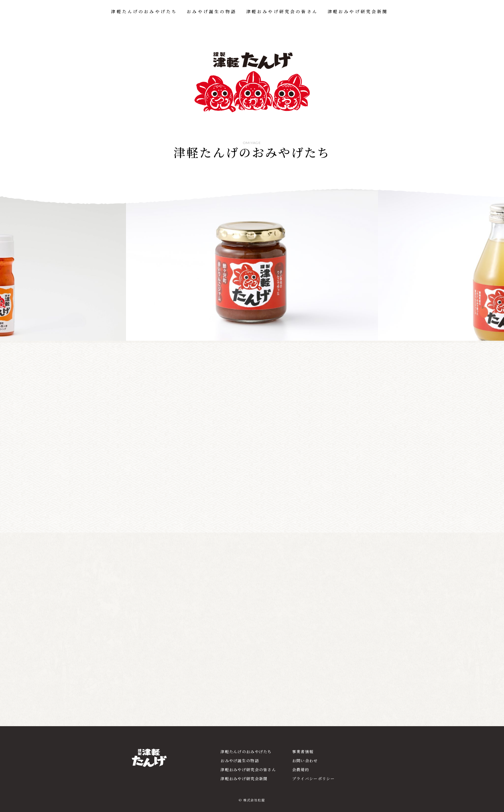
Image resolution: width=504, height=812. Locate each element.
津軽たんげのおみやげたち (144, 11)
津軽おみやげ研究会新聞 (358, 11)
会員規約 (301, 769)
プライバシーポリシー (314, 778)
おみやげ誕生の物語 (212, 11)
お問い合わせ (305, 760)
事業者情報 (303, 751)
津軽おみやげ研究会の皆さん (282, 11)
